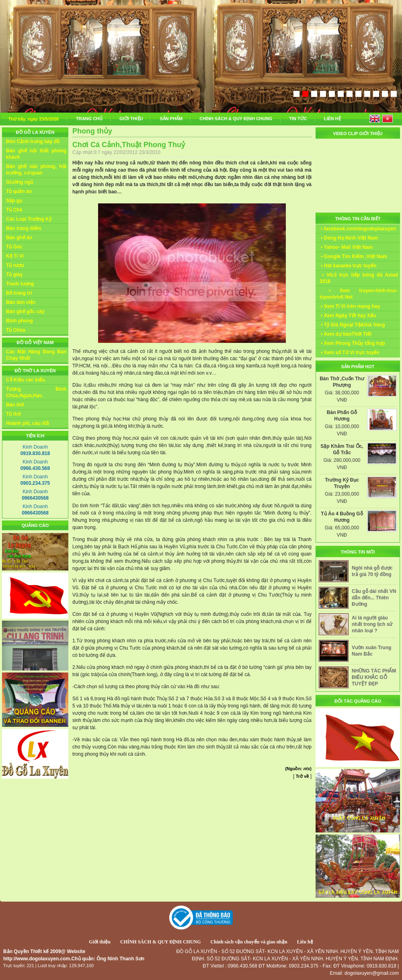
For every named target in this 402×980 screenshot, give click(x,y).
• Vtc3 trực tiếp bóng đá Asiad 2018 (359, 278)
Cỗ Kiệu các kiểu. (26, 380)
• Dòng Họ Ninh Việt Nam (349, 238)
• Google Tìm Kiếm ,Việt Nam (353, 256)
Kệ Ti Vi (15, 256)
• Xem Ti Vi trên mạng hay (350, 306)
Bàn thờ (15, 405)
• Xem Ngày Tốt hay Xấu (348, 316)
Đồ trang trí (19, 293)
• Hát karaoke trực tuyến (348, 266)
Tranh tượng (20, 284)
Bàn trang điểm (24, 228)
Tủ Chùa (16, 330)
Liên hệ (305, 942)
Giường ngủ (19, 182)
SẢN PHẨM (171, 119)
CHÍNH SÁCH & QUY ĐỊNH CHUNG (236, 119)
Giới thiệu (100, 942)
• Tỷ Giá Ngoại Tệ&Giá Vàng (352, 325)
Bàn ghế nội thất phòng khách (36, 154)
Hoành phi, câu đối (28, 423)
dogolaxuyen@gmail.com (372, 973)
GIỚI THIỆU (131, 119)
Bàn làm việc (21, 302)
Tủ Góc (14, 247)
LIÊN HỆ (332, 119)
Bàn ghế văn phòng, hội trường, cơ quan (36, 170)
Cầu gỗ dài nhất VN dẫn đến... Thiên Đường (374, 598)
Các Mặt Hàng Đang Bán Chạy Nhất (36, 355)
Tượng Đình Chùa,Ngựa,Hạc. (36, 392)
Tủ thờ (13, 414)
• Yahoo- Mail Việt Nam (346, 247)
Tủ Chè (14, 210)
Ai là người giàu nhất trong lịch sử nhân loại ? (372, 624)
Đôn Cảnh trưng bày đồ (33, 141)
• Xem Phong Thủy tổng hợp (352, 343)
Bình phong (19, 321)
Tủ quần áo (19, 191)
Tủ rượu (15, 265)
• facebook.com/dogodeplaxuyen (358, 229)
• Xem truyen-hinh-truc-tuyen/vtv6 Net (359, 294)
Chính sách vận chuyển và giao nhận (249, 942)
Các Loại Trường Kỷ (29, 219)
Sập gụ (14, 201)
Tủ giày (14, 275)
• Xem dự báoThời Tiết (346, 334)
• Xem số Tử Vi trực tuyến (350, 353)
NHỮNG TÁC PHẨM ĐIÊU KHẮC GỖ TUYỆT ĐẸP (374, 677)
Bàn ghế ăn (19, 238)
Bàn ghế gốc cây (25, 312)
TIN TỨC (298, 119)
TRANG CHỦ (89, 119)
